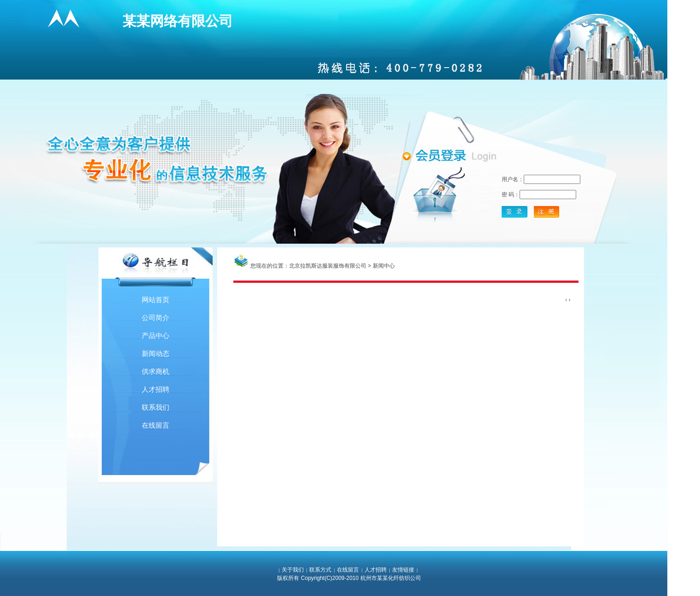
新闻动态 (156, 353)
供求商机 (156, 371)
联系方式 (320, 570)
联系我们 (156, 407)
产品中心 (156, 335)
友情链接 (403, 570)
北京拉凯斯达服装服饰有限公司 (328, 266)
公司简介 (156, 318)
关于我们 (293, 570)
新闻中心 (384, 266)
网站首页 (156, 300)
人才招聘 (156, 389)
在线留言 (156, 425)
